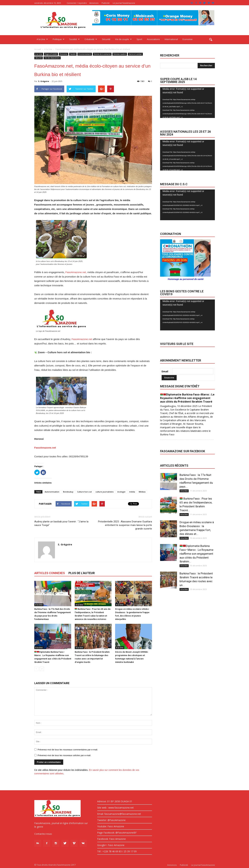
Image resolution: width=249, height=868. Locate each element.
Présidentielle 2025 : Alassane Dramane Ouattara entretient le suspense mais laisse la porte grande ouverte (125, 525)
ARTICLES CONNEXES (50, 573)
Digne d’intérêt (51, 54)
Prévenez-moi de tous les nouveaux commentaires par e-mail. (68, 750)
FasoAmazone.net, (76, 272)
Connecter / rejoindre (77, 3)
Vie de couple (123, 39)
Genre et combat (135, 54)
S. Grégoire (44, 81)
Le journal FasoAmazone (124, 3)
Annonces (94, 3)
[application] (187, 103)
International (171, 39)
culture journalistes (105, 492)
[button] (211, 40)
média (132, 492)
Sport (139, 39)
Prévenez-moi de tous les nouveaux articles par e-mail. (64, 755)
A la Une (42, 39)
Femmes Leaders (120, 54)
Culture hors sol (84, 492)
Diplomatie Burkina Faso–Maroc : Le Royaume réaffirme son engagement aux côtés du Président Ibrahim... (196, 554)
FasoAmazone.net (82, 339)
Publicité (106, 3)
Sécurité (106, 39)
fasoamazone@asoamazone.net (71, 834)
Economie (188, 39)
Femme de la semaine (102, 54)
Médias (142, 492)
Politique (59, 39)
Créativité (91, 39)
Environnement (85, 54)
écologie (121, 492)
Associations (153, 39)
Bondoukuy (68, 492)
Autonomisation (52, 492)
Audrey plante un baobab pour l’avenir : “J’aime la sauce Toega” (61, 523)
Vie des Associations (52, 58)
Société (74, 39)
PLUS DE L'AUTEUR (82, 573)
